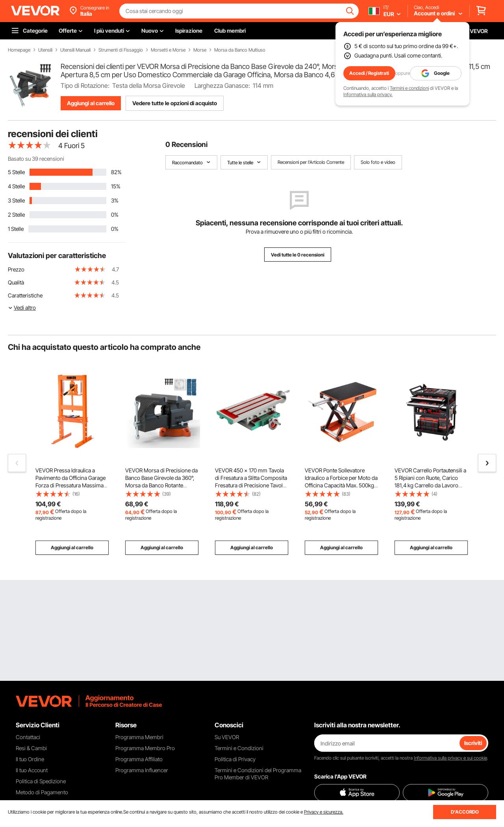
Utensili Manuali (75, 50)
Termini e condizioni (409, 88)
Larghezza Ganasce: (222, 85)
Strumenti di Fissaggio (121, 50)
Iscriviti (473, 743)
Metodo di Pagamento (42, 792)
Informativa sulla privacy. (368, 94)
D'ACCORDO (465, 812)
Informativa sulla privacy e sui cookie (450, 758)
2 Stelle (16, 215)
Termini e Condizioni (239, 748)
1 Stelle (16, 229)
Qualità (16, 282)
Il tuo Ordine (30, 759)
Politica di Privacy (235, 759)
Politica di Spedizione (41, 781)
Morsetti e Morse (168, 50)
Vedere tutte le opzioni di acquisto (175, 103)
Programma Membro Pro (145, 748)
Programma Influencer (142, 770)
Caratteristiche (25, 295)
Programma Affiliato (139, 759)
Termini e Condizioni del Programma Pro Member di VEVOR (258, 774)
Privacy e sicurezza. (324, 812)
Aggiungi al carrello (91, 103)
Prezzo (16, 269)
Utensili (45, 50)
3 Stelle (16, 200)
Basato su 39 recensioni (36, 159)
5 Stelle (16, 172)
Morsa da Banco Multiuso (240, 50)
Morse (200, 50)
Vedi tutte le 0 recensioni (298, 255)
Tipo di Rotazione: (85, 85)
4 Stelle (16, 186)
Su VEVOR (227, 737)
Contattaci (28, 737)
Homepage (19, 50)
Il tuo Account (32, 770)
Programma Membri (139, 737)
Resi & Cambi (31, 748)
